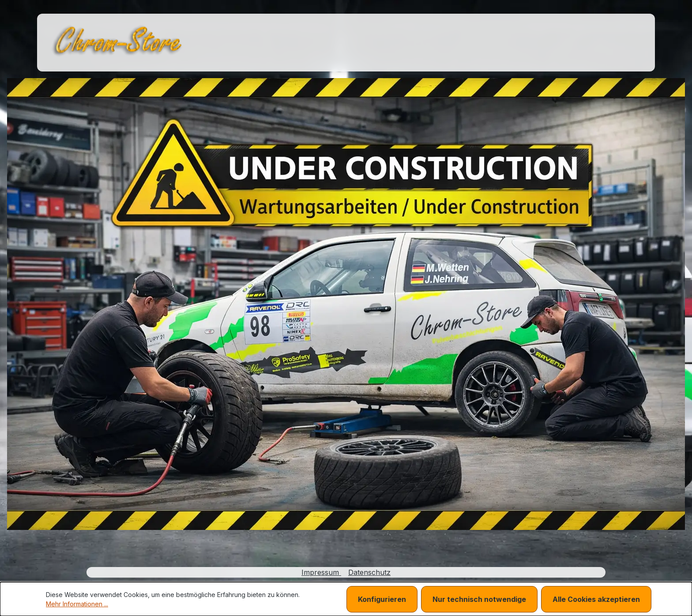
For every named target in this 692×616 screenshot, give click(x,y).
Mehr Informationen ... (77, 604)
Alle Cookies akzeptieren (596, 599)
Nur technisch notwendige (479, 599)
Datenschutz (369, 572)
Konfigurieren (382, 599)
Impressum (321, 572)
